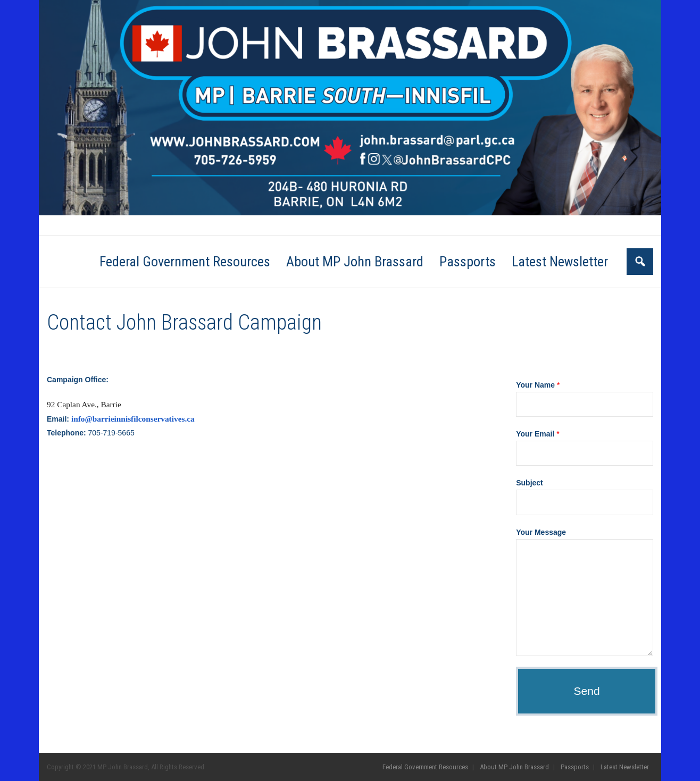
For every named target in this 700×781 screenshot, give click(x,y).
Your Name (538, 385)
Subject (530, 483)
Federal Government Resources (96, 225)
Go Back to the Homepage (484, 322)
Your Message (541, 532)
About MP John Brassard (185, 225)
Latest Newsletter (298, 225)
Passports (246, 225)
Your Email (537, 434)
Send (587, 691)
